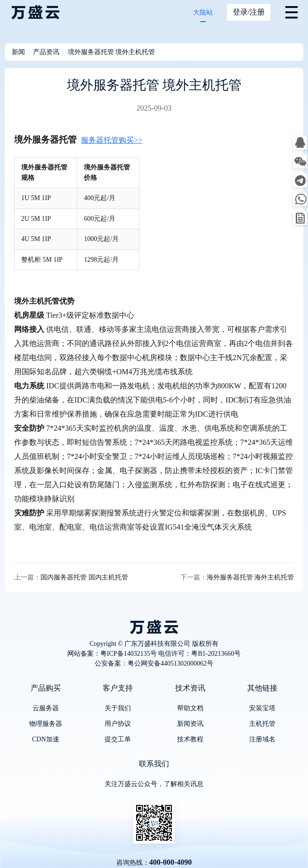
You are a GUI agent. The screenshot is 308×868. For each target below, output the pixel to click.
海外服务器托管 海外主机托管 (251, 577)
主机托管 (262, 724)
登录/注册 (249, 12)
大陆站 (203, 12)
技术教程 (190, 739)
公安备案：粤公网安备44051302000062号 (154, 663)
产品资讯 (46, 52)
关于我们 (118, 708)
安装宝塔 (262, 708)
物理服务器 (46, 724)
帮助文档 (190, 708)
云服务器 (46, 708)
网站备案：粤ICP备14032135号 (112, 654)
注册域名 (262, 739)
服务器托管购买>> (112, 140)
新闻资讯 (190, 724)
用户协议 (118, 724)
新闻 (18, 52)
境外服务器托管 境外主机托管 (112, 52)
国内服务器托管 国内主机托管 (84, 577)
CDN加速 (46, 739)
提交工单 (118, 739)
